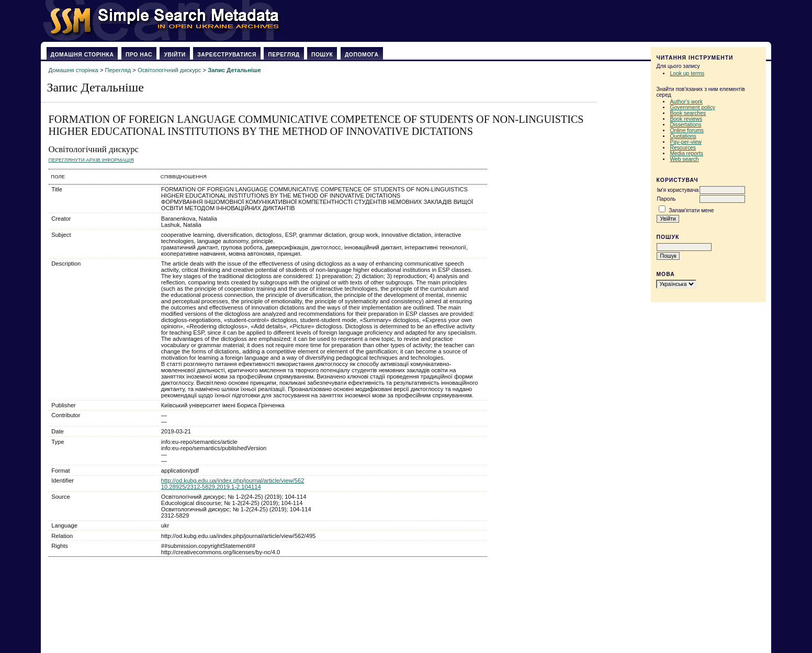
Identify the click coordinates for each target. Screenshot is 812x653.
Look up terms (687, 73)
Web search (684, 159)
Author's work (686, 102)
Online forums (687, 130)
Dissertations (685, 125)
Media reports (686, 153)
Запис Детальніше (234, 70)
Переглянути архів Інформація (91, 160)
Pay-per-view (686, 142)
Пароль (666, 199)
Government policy (692, 107)
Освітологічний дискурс (169, 70)
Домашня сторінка (82, 55)
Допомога (362, 55)
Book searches (688, 113)
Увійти (174, 55)
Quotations (683, 136)
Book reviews (686, 119)
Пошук (322, 55)
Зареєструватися (227, 55)
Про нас (139, 55)
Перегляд (284, 55)
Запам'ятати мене (691, 210)
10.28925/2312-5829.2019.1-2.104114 (211, 487)
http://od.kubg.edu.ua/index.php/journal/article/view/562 (233, 480)
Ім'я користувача (678, 190)
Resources (683, 148)
